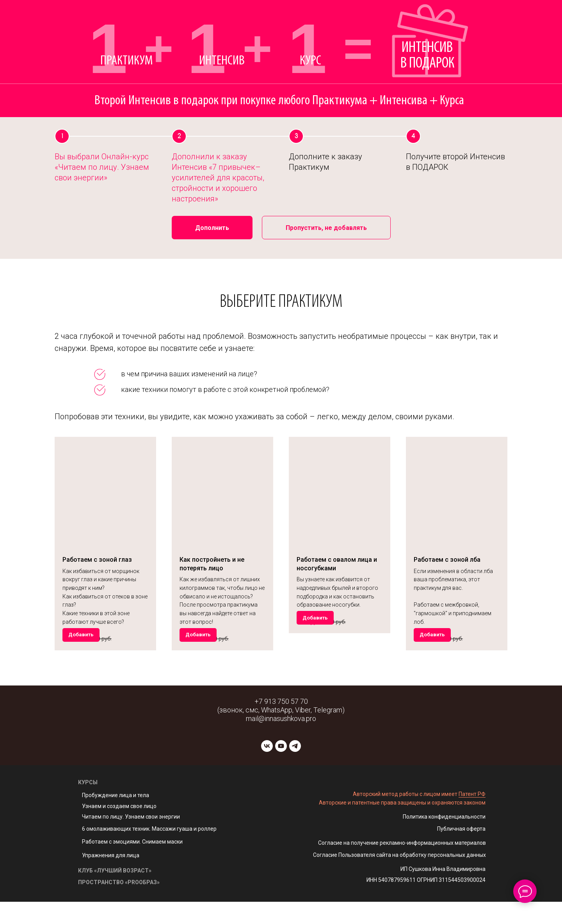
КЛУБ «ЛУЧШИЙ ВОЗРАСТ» (115, 893)
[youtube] (281, 768)
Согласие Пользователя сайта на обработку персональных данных (399, 877)
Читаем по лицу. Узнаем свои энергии (131, 839)
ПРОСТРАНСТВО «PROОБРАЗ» (119, 904)
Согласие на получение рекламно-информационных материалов (402, 865)
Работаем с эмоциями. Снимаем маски (132, 864)
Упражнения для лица (111, 878)
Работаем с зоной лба (447, 560)
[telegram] (295, 768)
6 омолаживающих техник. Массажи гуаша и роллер (149, 851)
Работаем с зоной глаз (97, 560)
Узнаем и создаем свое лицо (119, 828)
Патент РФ (472, 816)
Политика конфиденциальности (444, 839)
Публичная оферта (461, 851)
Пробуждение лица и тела (116, 817)
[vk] (267, 768)
